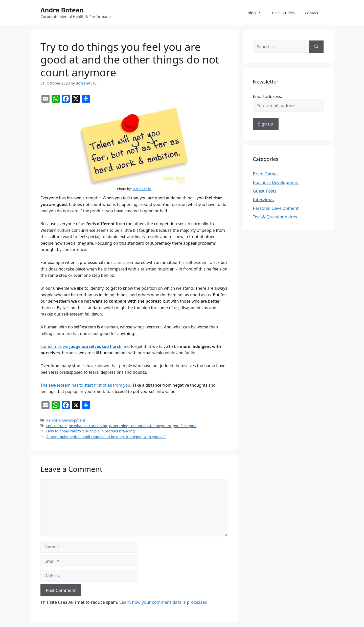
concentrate (56, 426)
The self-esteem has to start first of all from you (85, 385)
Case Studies (283, 13)
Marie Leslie (142, 189)
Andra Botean (62, 10)
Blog (257, 13)
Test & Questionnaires (275, 217)
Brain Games (266, 174)
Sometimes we (82, 346)
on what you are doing (88, 426)
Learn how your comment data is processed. (164, 602)
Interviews (263, 200)
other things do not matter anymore (140, 426)
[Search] (316, 47)
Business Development (276, 182)
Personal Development (66, 420)
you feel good (185, 426)
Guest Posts (265, 191)
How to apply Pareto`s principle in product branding (90, 431)
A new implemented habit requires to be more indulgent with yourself (106, 437)
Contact (312, 13)
